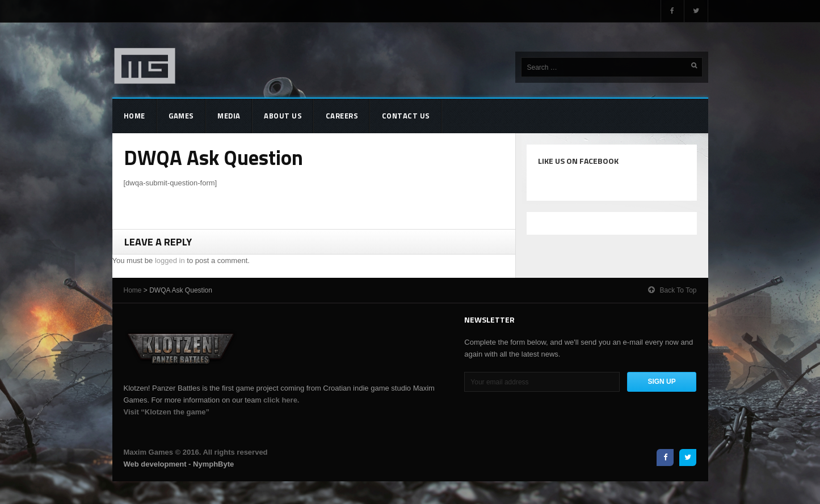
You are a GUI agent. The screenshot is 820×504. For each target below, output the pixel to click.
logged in (170, 261)
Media (229, 116)
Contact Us (406, 116)
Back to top (672, 290)
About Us (283, 116)
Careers (342, 116)
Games (181, 116)
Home (134, 116)
